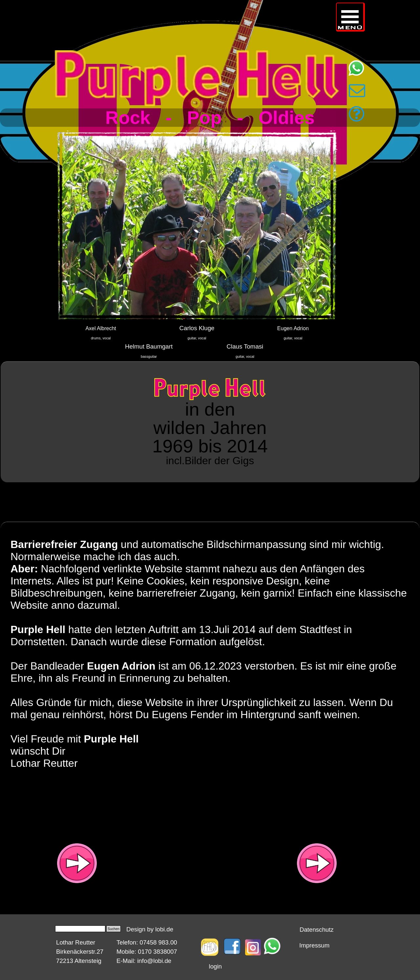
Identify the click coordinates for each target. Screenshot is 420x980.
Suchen (114, 929)
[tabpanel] (210, 118)
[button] (356, 63)
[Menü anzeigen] (350, 17)
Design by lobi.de (150, 929)
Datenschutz (317, 930)
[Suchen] (80, 929)
